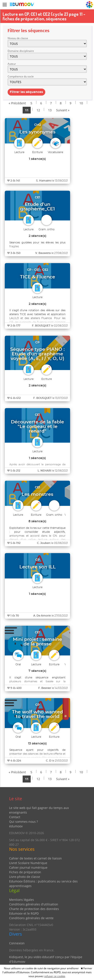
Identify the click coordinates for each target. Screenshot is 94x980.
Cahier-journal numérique (28, 867)
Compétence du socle (21, 76)
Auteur (12, 64)
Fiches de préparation (25, 872)
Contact (15, 817)
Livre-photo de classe (25, 877)
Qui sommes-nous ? (23, 822)
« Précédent (17, 103)
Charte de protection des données (34, 909)
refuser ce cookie (55, 976)
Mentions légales (22, 900)
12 (38, 110)
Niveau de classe (18, 38)
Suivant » (63, 110)
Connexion (17, 943)
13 (50, 110)
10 (81, 103)
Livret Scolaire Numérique (28, 863)
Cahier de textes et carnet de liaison (35, 858)
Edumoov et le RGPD (24, 913)
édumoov (16, 826)
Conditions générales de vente (31, 918)
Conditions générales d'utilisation (34, 904)
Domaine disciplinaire (21, 51)
